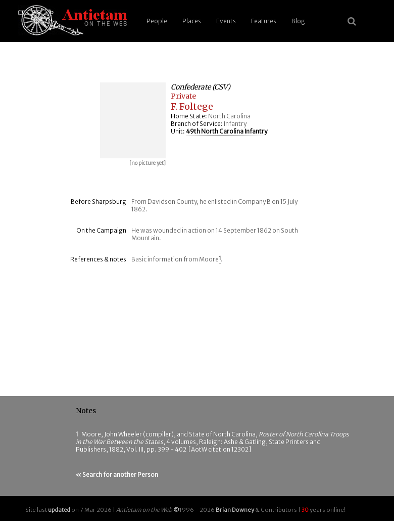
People (157, 21)
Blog (298, 21)
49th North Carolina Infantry (227, 131)
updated (59, 510)
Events (226, 21)
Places (192, 21)
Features (264, 21)
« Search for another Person (117, 475)
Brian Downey (235, 510)
